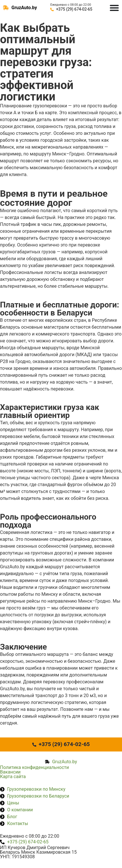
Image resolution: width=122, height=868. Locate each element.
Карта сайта (13, 777)
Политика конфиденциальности (34, 767)
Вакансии (10, 772)
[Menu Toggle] (114, 8)
